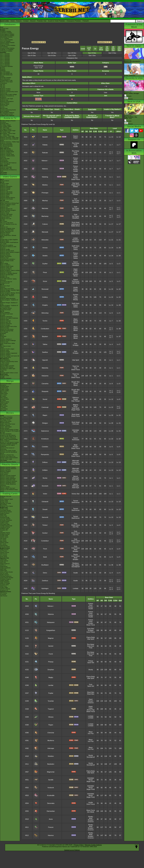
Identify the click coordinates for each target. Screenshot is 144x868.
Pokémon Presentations (7, 101)
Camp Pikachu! (4, 473)
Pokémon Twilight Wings (7, 152)
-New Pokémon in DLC (7, 114)
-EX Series (3, 544)
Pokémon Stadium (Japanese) (9, 353)
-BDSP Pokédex (5, 44)
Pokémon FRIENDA (6, 378)
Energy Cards (4, 502)
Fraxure (51, 827)
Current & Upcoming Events (8, 110)
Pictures (128, 99)
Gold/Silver (3, 336)
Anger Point (76, 185)
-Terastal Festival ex (6, 576)
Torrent (76, 501)
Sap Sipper (76, 565)
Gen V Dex (112, 53)
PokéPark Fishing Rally (7, 331)
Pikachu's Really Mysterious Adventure (8, 485)
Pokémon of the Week (6, 82)
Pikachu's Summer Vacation (8, 467)
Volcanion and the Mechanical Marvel (9, 453)
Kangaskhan (51, 630)
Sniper (76, 138)
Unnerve (91, 703)
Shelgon (45, 423)
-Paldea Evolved (5, 534)
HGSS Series (4, 403)
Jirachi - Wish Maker (6, 427)
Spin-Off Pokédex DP (6, 73)
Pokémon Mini (4, 342)
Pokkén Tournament (6, 256)
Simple (76, 399)
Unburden (76, 241)
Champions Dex (72, 58)
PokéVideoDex (4, 161)
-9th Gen (3, 85)
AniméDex (3, 122)
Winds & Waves (5, 181)
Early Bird (91, 629)
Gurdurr (45, 533)
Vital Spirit (76, 183)
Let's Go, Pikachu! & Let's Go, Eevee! (9, 225)
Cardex (2, 76)
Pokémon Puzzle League (7, 349)
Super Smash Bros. (6, 357)
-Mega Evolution (5, 513)
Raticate (45, 153)
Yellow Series (4, 394)
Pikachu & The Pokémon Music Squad (9, 490)
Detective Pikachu (5, 233)
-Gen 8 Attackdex (5, 64)
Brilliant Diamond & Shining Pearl (9, 203)
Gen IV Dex (32, 55)
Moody (76, 291)
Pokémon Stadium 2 (6, 339)
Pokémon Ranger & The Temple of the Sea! (10, 432)
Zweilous (45, 581)
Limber (76, 238)
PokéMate (3, 334)
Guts (76, 145)
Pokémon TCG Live (6, 219)
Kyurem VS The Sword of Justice (9, 442)
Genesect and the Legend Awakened (7, 446)
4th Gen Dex (113, 48)
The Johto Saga (5, 128)
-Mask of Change (5, 583)
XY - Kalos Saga (5, 135)
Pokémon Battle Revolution (8, 298)
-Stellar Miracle (4, 580)
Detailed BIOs (4, 388)
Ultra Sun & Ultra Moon (7, 223)
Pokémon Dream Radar (7, 266)
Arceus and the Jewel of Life (8, 437)
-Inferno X (3, 565)
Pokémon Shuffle (5, 249)
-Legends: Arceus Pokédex (8, 45)
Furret (51, 654)
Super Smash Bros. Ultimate (8, 235)
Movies (10, 413)
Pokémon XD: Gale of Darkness (9, 318)
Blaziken (45, 336)
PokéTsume (3, 174)
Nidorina (51, 614)
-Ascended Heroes (5, 510)
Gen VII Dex (72, 53)
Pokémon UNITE (5, 195)
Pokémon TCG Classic (7, 506)
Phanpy (51, 662)
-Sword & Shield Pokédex (7, 43)
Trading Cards (10, 494)
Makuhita (45, 368)
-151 (1, 531)
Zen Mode (91, 812)
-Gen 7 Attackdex (5, 62)
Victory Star (76, 494)
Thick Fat (76, 366)
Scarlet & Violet (4, 184)
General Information (6, 384)
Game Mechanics (5, 79)
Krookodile (51, 795)
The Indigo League (5, 125)
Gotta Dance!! (4, 474)
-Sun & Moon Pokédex (6, 40)
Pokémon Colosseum (6, 317)
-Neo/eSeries (4, 545)
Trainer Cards (4, 501)
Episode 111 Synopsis (132, 94)
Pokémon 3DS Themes (7, 367)
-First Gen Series (5, 547)
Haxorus (51, 835)
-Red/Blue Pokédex (6, 31)
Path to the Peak (5, 159)
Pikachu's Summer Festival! (8, 476)
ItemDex (3, 68)
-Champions (4, 83)
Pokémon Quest (5, 234)
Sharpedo (45, 391)
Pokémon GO (4, 191)
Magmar (51, 638)
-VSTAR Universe (5, 589)
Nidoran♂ (45, 161)
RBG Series (4, 392)
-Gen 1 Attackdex (5, 54)
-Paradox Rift (4, 530)
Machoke (45, 208)
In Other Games (5, 363)
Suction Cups (76, 295)
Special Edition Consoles (7, 366)
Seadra (45, 256)
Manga (10, 381)
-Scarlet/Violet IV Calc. (6, 80)
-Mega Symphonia (5, 568)
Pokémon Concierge (6, 167)
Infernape (51, 748)
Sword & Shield (4, 202)
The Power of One (5, 420)
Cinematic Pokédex (6, 78)
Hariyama (45, 376)
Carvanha (45, 384)
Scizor (45, 281)
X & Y (2, 238)
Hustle (76, 146)
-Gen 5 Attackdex (5, 59)
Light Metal (76, 283)
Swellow (45, 352)
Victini (45, 494)
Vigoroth (45, 360)
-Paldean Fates (4, 529)
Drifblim (45, 470)
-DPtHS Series (4, 543)
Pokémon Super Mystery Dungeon (10, 252)
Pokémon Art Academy (7, 245)
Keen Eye (76, 480)
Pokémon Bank (4, 241)
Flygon (51, 725)
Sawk (45, 557)
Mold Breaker (76, 273)
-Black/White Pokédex (6, 37)
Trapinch (51, 709)
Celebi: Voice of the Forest (8, 424)
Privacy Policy (79, 845)
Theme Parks (4, 106)
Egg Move (101, 48)
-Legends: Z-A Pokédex (7, 50)
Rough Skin (76, 382)
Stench (76, 476)
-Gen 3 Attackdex (5, 57)
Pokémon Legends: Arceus (8, 205)
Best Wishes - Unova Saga (8, 133)
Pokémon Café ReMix (6, 192)
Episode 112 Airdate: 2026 (131, 117)
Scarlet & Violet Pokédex (56, 21)
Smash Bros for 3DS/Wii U (8, 259)
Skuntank (45, 486)
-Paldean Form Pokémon (7, 115)
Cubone (45, 224)
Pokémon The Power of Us (8, 456)
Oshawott (45, 502)
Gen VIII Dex (52, 53)
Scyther (45, 264)
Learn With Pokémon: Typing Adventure (8, 280)
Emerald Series (4, 399)
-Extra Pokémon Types (7, 499)
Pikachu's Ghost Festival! (7, 477)
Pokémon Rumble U (6, 269)
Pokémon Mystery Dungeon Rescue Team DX (8, 211)
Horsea (45, 248)
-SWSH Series (4, 537)
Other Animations (5, 164)
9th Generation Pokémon (7, 113)
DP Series (3, 401)
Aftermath (76, 461)
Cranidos (45, 447)
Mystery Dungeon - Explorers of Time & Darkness (9, 306)
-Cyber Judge (4, 587)
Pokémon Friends (5, 189)
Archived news (4, 29)
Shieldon (51, 756)
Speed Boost (76, 322)
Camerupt (45, 407)
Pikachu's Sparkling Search (8, 483)
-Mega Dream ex (5, 564)
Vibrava (51, 717)
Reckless (76, 240)
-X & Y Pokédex (5, 38)
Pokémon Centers (5, 90)
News (2, 27)
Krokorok (51, 788)
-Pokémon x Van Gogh (6, 99)
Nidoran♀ (51, 606)
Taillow (45, 344)
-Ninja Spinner (4, 561)
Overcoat (76, 424)
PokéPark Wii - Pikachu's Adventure (7, 296)
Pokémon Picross (5, 254)
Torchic (45, 321)
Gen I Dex (92, 55)
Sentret (51, 646)
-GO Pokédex (4, 47)
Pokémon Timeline (5, 89)
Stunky (45, 478)
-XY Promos (4, 555)
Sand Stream (91, 700)
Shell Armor (76, 502)
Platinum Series (5, 402)
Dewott (45, 509)
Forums (19, 21)
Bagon (45, 415)
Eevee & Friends (5, 487)
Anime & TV (10, 118)
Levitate (76, 588)
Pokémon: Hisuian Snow (7, 154)
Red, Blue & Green (5, 346)
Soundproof (76, 567)
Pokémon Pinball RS (6, 324)
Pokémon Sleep (5, 196)
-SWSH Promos (5, 552)
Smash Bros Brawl (5, 310)
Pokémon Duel (4, 258)
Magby (51, 677)
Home (13, 21)
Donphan (51, 670)
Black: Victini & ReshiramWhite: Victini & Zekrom (9, 440)
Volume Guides (4, 391)
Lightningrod (76, 224)
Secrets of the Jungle (6, 459)
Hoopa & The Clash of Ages (8, 451)
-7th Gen (3, 87)
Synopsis (128, 121)
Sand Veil (91, 663)
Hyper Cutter (76, 270)
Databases (10, 24)
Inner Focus (76, 548)
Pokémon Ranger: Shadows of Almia (9, 303)
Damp (76, 249)
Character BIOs (4, 386)
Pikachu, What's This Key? (8, 488)
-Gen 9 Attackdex (5, 65)
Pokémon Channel (5, 321)
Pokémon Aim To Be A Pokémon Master (9, 140)
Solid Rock (76, 408)
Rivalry (76, 161)
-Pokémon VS (4, 590)
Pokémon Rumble (5, 291)
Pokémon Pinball (5, 352)
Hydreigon (45, 588)
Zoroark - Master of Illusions (8, 438)
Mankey (45, 185)
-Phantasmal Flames (6, 512)
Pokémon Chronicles (6, 143)
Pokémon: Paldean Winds (7, 156)
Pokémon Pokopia (5, 188)
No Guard (76, 201)
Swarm (76, 136)
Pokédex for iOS (5, 283)
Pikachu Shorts (10, 464)
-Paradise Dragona (5, 579)
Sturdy (76, 554)
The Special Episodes (6, 145)
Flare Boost (76, 464)
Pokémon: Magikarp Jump (8, 228)
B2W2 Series (4, 406)
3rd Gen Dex (119, 48)
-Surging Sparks (5, 522)
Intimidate (76, 311)
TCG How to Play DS (6, 282)
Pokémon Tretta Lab (6, 268)
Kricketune (45, 439)
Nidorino (45, 169)
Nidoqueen (51, 622)
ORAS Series (4, 409)
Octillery (45, 297)
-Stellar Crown (4, 523)
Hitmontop (45, 313)
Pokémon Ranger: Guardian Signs (10, 290)
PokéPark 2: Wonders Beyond (9, 273)
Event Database (5, 111)
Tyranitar (51, 701)
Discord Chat (4, 108)
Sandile (51, 780)
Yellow (2, 348)
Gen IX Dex (32, 53)
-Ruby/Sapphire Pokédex (7, 34)
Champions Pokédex (74, 21)
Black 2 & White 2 (5, 265)
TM (95, 48)
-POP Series (4, 557)
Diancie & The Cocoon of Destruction (7, 449)
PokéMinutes (4, 160)
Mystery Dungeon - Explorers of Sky (9, 301)
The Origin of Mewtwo (6, 417)
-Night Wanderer (5, 582)
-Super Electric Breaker (7, 578)
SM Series (3, 410)
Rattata (45, 145)
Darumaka (51, 803)
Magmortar (51, 772)
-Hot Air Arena (4, 573)
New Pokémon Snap (6, 216)
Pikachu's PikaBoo (5, 471)
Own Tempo (76, 401)
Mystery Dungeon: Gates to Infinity (10, 270)
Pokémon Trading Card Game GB (10, 356)
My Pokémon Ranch (6, 308)
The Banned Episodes (6, 146)
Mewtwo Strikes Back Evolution (9, 458)
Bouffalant (45, 565)
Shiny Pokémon (5, 147)
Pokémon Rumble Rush (7, 230)
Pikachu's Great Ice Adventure (9, 481)
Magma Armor (76, 406)
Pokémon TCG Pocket (6, 199)
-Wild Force (3, 586)
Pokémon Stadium (5, 355)
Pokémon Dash (4, 320)
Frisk (91, 648)
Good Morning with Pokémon (8, 163)
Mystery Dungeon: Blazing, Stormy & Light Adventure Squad (10, 294)
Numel (45, 399)
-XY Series (3, 540)
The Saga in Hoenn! (6, 129)
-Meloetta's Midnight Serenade (9, 444)
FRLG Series (4, 398)
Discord (33, 21)
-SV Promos (4, 551)
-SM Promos (4, 554)
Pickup (91, 661)
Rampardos (45, 454)
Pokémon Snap (4, 350)
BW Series (3, 405)
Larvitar (51, 685)
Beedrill (45, 137)
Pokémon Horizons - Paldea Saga (10, 142)
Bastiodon (51, 764)
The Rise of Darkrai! (6, 434)
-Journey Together (5, 519)
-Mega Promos (4, 550)
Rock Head (76, 222)
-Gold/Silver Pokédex (6, 33)
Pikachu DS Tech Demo (7, 329)
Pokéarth (86, 21)
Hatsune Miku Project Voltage (8, 94)
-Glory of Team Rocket (6, 572)
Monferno (51, 740)
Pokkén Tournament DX (7, 231)
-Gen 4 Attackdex (5, 58)
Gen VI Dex (92, 53)
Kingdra (45, 305)
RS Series (3, 396)
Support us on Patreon (72, 850)
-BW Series (3, 541)
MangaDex (3, 385)
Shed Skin (91, 692)
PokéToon (3, 157)
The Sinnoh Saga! (5, 132)
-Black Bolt (3, 515)
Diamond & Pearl (5, 286)
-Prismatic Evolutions (6, 520)
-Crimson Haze (4, 585)
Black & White (4, 263)
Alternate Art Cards (5, 503)
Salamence (45, 431)
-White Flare (4, 516)
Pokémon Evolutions (6, 153)
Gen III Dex (52, 55)
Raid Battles (4, 505)
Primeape (45, 193)
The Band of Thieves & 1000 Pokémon (8, 247)
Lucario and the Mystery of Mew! (9, 430)
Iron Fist (76, 527)
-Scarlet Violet (4, 536)
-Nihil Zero (3, 562)
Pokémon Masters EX (6, 193)
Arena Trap (91, 710)
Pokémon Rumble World (7, 251)
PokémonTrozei (5, 328)
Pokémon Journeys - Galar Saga (9, 138)
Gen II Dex (72, 55)
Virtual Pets (3, 370)
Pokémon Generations (6, 150)
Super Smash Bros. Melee (8, 343)
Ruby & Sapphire (5, 313)
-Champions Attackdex (6, 66)
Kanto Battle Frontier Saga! (8, 131)
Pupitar (51, 693)
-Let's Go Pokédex (5, 41)
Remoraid (45, 289)
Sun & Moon (4, 221)
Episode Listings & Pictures (8, 121)
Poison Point (76, 159)
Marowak (45, 232)
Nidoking (45, 177)
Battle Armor (76, 226)
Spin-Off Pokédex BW (6, 75)
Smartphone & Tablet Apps (8, 369)
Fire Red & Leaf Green (7, 314)
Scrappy (76, 345)
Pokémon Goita (4, 376)
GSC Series (4, 395)
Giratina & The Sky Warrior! (8, 435)
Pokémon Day (4, 100)
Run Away (76, 143)
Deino (45, 573)
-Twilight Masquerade (6, 526)
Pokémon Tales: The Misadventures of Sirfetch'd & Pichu (8, 170)
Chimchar (51, 733)
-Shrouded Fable (5, 524)
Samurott (45, 517)
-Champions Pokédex (6, 51)
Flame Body (91, 637)
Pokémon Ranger (5, 325)
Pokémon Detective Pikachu (8, 462)
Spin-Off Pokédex (5, 72)
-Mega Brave (4, 566)
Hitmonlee (45, 240)
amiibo (2, 371)
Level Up (89, 48)
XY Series (3, 408)
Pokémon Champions (6, 186)
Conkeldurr (45, 541)
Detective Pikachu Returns (8, 198)
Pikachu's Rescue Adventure (8, 469)
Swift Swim (76, 246)
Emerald (3, 315)
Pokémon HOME (5, 206)
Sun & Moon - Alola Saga (7, 136)
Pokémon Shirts (5, 104)
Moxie (76, 276)
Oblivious (76, 398)
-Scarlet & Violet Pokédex (7, 48)
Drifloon (45, 462)
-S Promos (3, 594)
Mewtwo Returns (5, 423)
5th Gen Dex (107, 48)
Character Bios (4, 124)
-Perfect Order (4, 509)
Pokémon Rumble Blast (7, 275)
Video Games (10, 177)
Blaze (76, 319)
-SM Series (3, 538)
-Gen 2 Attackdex (5, 55)
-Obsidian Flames (5, 533)
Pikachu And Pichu (5, 470)
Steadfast (76, 202)
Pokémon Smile (5, 213)
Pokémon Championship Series (9, 92)
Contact (26, 21)
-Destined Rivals (5, 517)
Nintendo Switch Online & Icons (9, 373)
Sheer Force (76, 179)
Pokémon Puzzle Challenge (8, 341)
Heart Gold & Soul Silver (7, 289)
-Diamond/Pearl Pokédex (7, 36)
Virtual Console (4, 364)
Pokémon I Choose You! (7, 455)
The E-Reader (4, 332)
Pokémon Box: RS (5, 322)
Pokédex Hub (42, 21)
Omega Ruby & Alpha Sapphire (9, 240)
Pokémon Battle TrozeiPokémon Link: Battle (9, 243)
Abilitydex (3, 71)
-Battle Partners (5, 575)
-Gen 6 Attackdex (5, 61)
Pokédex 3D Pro (5, 277)
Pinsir (45, 272)
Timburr (45, 525)
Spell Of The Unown (6, 421)
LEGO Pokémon (5, 103)
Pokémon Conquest (6, 272)
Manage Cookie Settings (93, 845)
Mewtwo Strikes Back (6, 418)
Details (83, 49)
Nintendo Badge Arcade (7, 261)
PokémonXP (4, 93)
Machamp (45, 216)
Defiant (76, 187)
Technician (76, 264)
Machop (45, 201)
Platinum (3, 287)
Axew (51, 819)
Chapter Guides (5, 389)
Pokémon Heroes (5, 425)
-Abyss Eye (3, 559)
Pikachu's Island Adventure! (8, 478)
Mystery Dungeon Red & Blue (9, 327)
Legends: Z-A (4, 185)
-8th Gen (3, 86)
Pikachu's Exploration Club (8, 480)
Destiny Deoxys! (5, 428)
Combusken (45, 329)
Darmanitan (51, 811)
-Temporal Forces (5, 527)
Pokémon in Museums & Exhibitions (7, 97)
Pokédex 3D (4, 276)
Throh (45, 549)
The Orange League (6, 126)
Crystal (2, 338)
